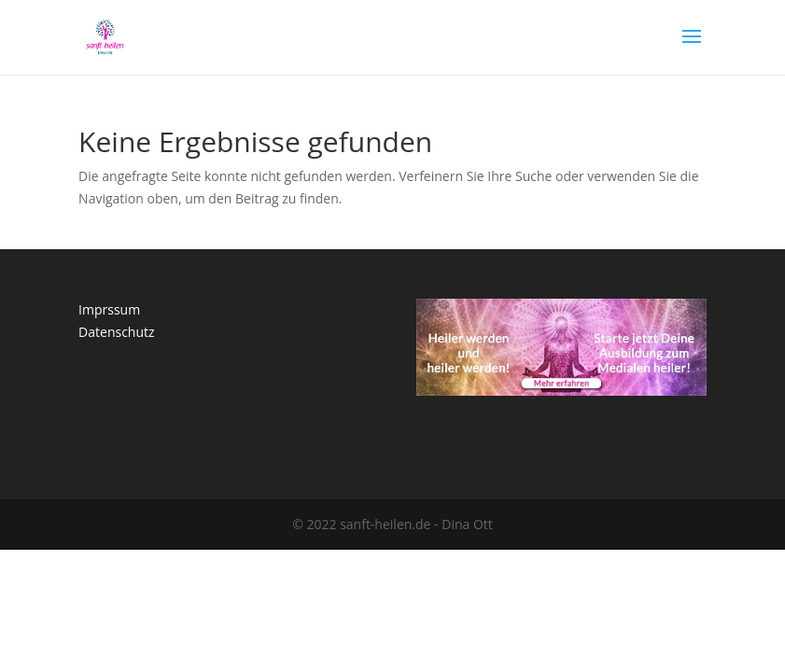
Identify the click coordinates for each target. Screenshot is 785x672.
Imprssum (109, 309)
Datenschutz (116, 332)
